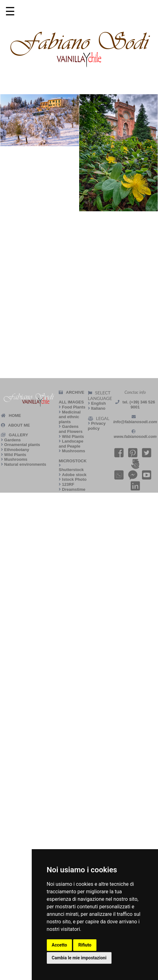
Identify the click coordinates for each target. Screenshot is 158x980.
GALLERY (19, 435)
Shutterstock (71, 470)
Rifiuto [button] (85, 945)
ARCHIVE (75, 392)
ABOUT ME (19, 425)
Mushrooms (16, 459)
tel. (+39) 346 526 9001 (139, 405)
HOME (15, 416)
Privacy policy (97, 426)
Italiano (98, 408)
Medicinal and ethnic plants (70, 417)
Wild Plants (15, 455)
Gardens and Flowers (71, 429)
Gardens (12, 440)
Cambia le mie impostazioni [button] (79, 958)
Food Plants (74, 407)
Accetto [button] (60, 945)
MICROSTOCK (73, 461)
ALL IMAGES (71, 402)
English (98, 403)
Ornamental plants (22, 445)
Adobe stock (74, 475)
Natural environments (25, 464)
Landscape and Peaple (71, 444)
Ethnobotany (16, 450)
